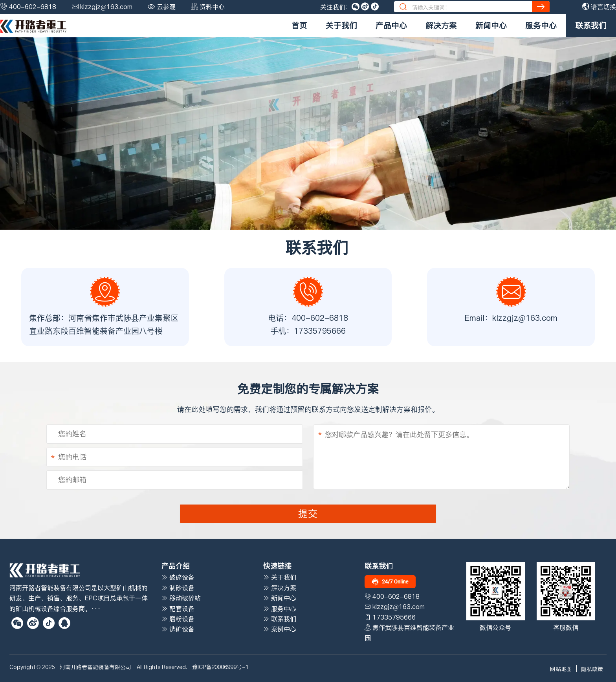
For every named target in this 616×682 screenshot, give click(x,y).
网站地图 (561, 669)
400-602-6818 (33, 7)
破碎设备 (178, 577)
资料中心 (212, 7)
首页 (299, 26)
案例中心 (280, 629)
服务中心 (541, 26)
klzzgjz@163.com (106, 7)
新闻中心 (491, 26)
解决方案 (441, 26)
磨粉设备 (178, 619)
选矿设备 (178, 629)
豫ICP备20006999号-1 (220, 667)
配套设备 (178, 609)
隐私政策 (592, 669)
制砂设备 (178, 588)
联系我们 (591, 26)
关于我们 (341, 26)
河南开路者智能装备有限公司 (95, 667)
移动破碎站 (181, 598)
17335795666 (320, 331)
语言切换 (599, 7)
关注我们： (336, 7)
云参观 (166, 7)
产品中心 (391, 26)
